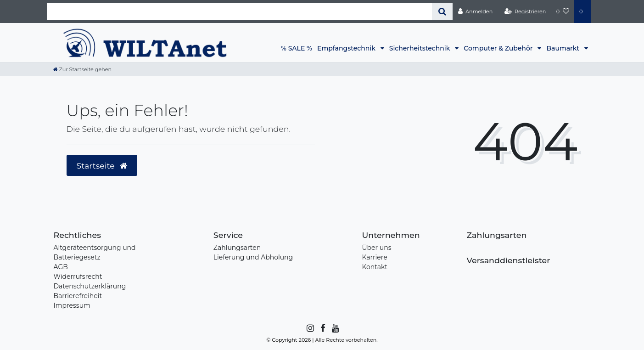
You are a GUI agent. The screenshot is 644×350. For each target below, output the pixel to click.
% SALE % (297, 48)
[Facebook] (322, 328)
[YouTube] (335, 328)
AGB (61, 267)
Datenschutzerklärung (90, 286)
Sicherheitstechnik (420, 48)
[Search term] (240, 12)
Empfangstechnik (347, 48)
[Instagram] (310, 328)
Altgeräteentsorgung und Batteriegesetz (95, 252)
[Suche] (442, 12)
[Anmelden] (475, 11)
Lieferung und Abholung (253, 257)
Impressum (72, 305)
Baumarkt (563, 48)
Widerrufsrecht (78, 277)
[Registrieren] (525, 11)
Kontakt (375, 267)
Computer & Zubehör (499, 48)
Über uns (376, 248)
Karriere (374, 257)
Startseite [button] (102, 166)
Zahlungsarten (237, 248)
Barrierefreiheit (78, 296)
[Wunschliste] (563, 11)
